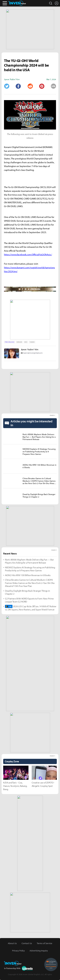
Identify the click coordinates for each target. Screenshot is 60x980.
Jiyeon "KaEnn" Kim (30, 349)
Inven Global (17, 3)
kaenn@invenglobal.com (33, 353)
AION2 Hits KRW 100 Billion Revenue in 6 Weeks (28, 575)
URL (53, 86)
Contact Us (27, 943)
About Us (12, 943)
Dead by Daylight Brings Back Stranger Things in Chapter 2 (27, 592)
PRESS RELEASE (10, 342)
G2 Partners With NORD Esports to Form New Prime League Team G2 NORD (29, 600)
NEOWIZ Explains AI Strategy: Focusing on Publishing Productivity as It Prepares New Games (30, 569)
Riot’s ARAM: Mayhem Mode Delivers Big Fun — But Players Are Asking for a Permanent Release (29, 561)
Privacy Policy (18, 951)
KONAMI (19, 342)
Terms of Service (44, 943)
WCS (26, 342)
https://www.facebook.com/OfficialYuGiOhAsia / (28, 254)
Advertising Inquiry (39, 951)
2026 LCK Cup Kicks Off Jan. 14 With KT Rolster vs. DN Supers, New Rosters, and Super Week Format (31, 608)
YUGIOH (32, 342)
